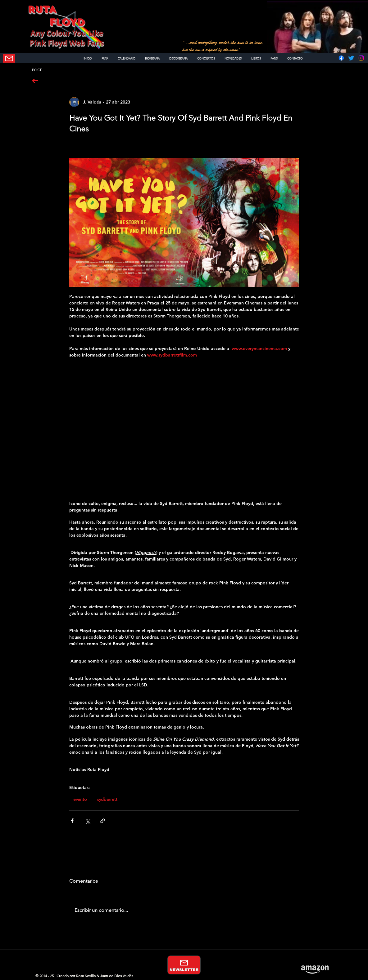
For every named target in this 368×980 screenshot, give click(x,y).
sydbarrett (107, 799)
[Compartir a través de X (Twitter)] (87, 821)
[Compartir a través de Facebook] (72, 821)
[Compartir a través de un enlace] (103, 821)
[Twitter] (351, 58)
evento (80, 799)
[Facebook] (341, 58)
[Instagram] (361, 58)
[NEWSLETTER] (9, 58)
